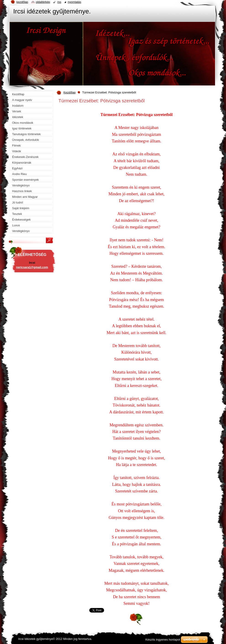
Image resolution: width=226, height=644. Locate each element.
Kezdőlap (70, 92)
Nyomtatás (75, 2)
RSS (59, 2)
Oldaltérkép (43, 2)
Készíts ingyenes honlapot (163, 640)
